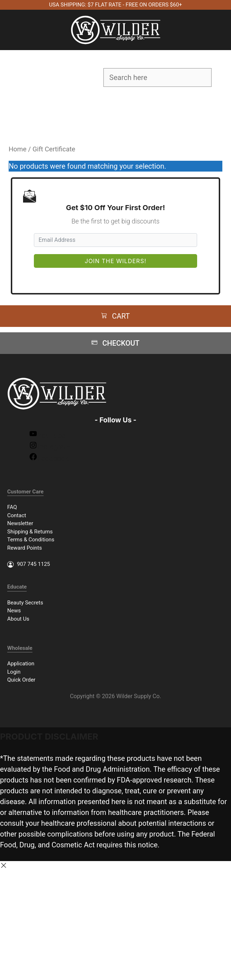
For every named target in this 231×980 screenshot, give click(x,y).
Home (18, 149)
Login (14, 672)
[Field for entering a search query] (157, 77)
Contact (17, 515)
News (14, 611)
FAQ (12, 507)
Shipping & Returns (30, 532)
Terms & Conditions (31, 540)
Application (21, 664)
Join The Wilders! (115, 261)
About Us (18, 619)
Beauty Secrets (25, 603)
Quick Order (21, 680)
